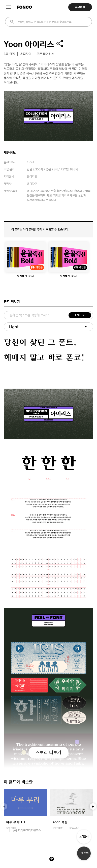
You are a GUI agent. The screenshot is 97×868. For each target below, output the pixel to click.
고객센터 (84, 837)
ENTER (80, 315)
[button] (93, 807)
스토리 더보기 (48, 752)
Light (14, 327)
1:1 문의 (84, 853)
